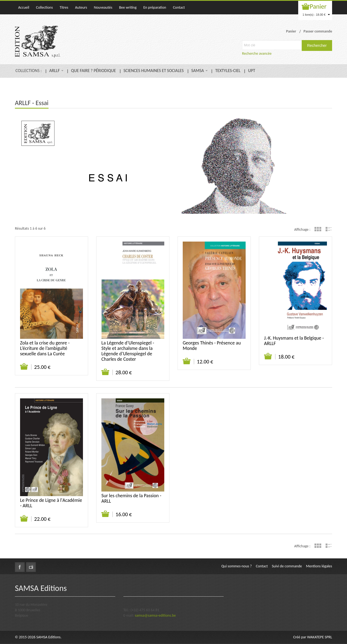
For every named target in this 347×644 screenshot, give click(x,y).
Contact (179, 7)
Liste (329, 229)
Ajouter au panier (24, 367)
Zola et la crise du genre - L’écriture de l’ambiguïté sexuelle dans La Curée (45, 348)
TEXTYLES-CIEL (228, 71)
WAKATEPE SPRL (320, 637)
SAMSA (200, 71)
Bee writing (128, 7)
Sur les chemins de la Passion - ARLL (131, 498)
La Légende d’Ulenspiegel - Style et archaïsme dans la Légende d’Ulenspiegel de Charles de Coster (128, 351)
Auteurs (81, 7)
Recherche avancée (257, 53)
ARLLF (56, 71)
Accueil (24, 7)
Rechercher (317, 45)
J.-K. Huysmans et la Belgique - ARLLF (294, 341)
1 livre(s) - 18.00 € (316, 15)
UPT (252, 71)
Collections (44, 7)
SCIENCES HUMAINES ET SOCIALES (154, 71)
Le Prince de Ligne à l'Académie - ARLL (51, 503)
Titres (64, 7)
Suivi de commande (287, 566)
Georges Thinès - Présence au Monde (212, 346)
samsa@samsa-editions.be (155, 615)
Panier (318, 6)
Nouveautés (103, 7)
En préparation (155, 7)
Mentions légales (319, 566)
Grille (318, 229)
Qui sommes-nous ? (236, 566)
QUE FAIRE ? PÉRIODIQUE (93, 71)
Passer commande (318, 31)
